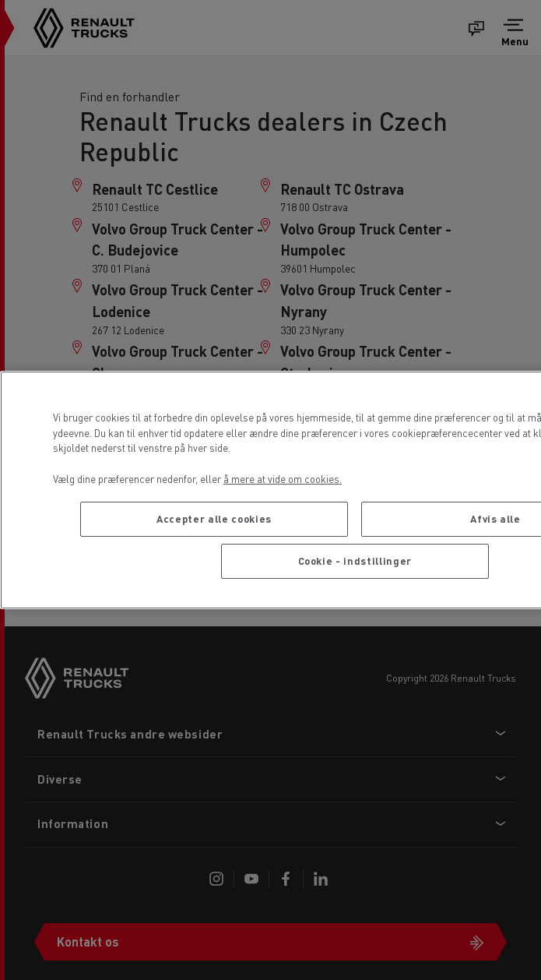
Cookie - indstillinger (355, 561)
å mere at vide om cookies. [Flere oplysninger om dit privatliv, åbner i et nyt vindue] (283, 479)
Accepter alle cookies (214, 518)
